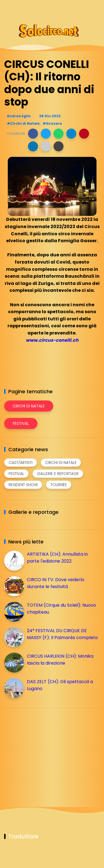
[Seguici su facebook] (58, 8)
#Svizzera (52, 123)
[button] (33, 134)
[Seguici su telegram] (77, 8)
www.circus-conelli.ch (52, 340)
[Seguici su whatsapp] (87, 8)
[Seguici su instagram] (67, 8)
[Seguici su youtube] (96, 8)
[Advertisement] (46, 751)
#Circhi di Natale (23, 123)
